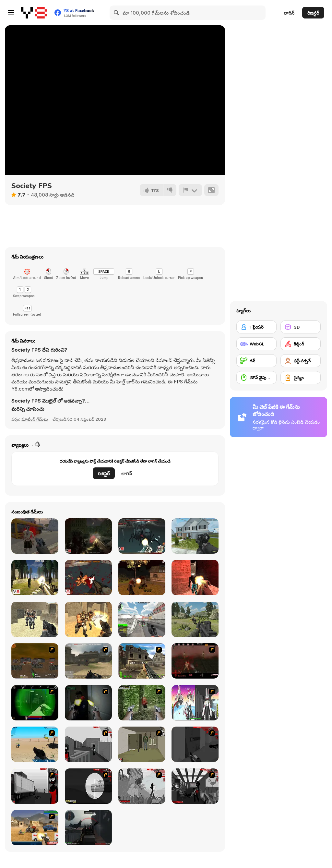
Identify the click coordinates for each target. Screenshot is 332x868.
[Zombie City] (88, 536)
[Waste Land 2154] (35, 661)
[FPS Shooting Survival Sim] (195, 619)
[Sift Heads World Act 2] (195, 744)
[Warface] (142, 744)
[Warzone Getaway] (35, 828)
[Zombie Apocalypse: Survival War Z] (142, 578)
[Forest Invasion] (35, 578)
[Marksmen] (35, 703)
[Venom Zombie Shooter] (195, 578)
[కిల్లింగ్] (301, 344)
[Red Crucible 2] (88, 828)
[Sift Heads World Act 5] (142, 786)
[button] (28, 409)
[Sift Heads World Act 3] (35, 786)
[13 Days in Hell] (195, 661)
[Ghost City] (88, 578)
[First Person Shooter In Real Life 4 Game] (142, 703)
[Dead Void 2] (35, 536)
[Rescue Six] (195, 536)
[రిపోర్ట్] (190, 190)
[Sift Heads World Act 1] (88, 744)
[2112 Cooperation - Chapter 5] (195, 703)
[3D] (301, 327)
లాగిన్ (289, 13)
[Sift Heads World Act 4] (88, 786)
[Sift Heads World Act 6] (195, 786)
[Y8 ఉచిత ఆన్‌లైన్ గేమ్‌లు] (34, 13)
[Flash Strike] (88, 661)
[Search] (117, 13)
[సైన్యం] (301, 378)
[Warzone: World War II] (142, 661)
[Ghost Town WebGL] (142, 536)
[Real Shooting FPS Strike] (142, 619)
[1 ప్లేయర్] (256, 327)
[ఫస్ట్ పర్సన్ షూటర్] (301, 361)
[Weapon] (35, 744)
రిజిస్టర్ (313, 13)
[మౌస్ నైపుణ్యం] (256, 378)
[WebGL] (256, 344)
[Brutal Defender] (35, 619)
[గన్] (256, 361)
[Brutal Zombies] (88, 619)
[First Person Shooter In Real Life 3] (88, 703)
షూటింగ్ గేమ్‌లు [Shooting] (35, 419)
